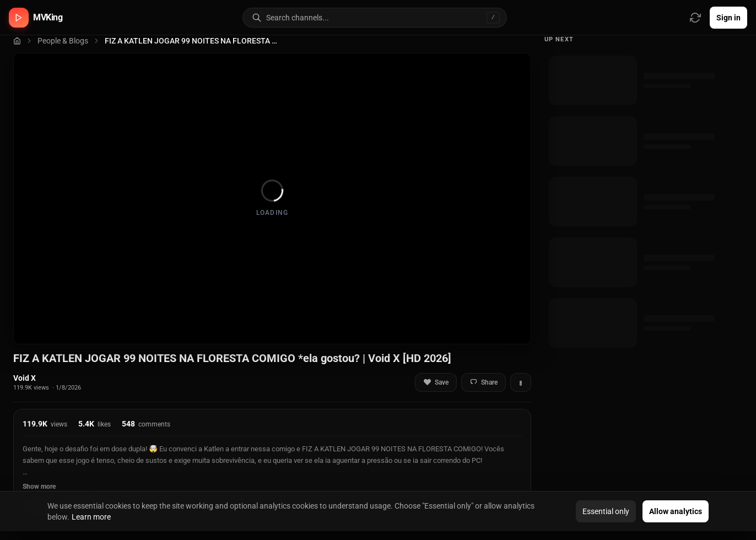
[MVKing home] (36, 18)
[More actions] (521, 382)
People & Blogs (63, 41)
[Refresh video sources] (695, 18)
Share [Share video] (484, 382)
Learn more (91, 517)
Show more (39, 487)
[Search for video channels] (386, 18)
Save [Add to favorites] (436, 382)
